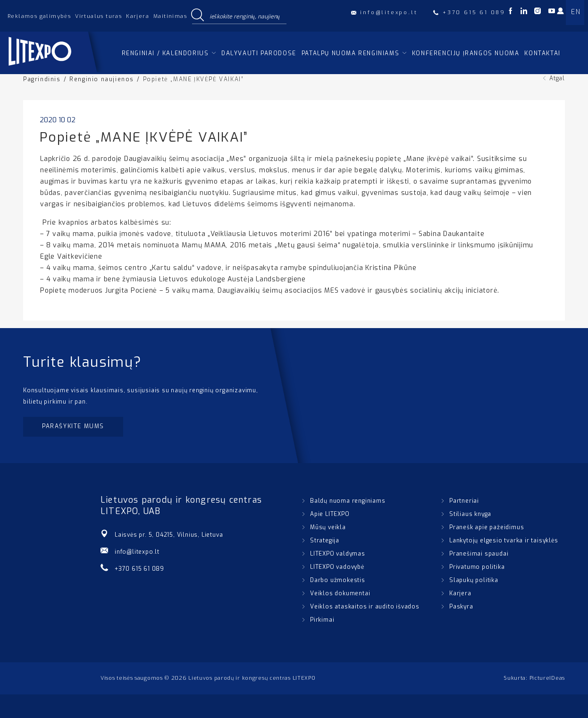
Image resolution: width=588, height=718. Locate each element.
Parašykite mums (73, 426)
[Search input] (246, 16)
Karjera (138, 16)
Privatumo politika (477, 567)
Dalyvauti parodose (259, 53)
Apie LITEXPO (330, 514)
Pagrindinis (42, 79)
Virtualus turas (98, 16)
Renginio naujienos (102, 79)
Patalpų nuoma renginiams (350, 53)
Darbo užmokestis (338, 580)
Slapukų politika (474, 580)
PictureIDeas (547, 678)
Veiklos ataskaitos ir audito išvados (365, 607)
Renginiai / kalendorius (165, 53)
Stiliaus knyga (470, 514)
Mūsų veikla (328, 527)
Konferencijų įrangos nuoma (466, 53)
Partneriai (464, 501)
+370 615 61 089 (139, 569)
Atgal (557, 78)
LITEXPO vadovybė (337, 567)
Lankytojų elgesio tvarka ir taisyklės (504, 541)
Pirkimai (322, 620)
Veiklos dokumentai (340, 593)
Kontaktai (542, 53)
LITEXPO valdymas (338, 554)
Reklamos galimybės (39, 16)
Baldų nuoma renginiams (348, 501)
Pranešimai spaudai (479, 554)
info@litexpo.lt (137, 552)
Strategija (325, 541)
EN (576, 12)
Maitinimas (170, 16)
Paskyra (461, 607)
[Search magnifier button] (197, 16)
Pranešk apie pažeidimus (487, 527)
